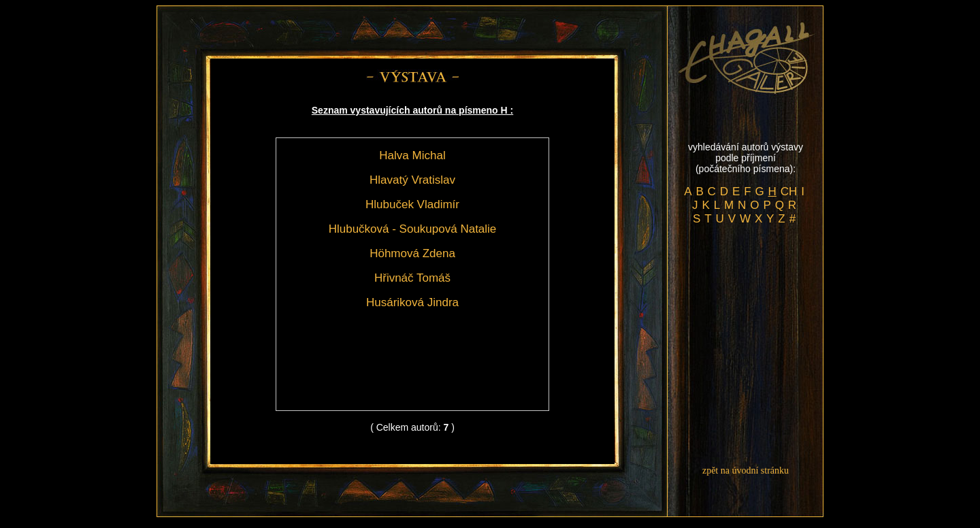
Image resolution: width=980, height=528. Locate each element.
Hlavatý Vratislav (412, 180)
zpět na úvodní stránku (746, 471)
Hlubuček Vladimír (412, 204)
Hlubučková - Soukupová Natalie (413, 229)
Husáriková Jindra (412, 302)
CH (789, 192)
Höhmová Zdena (412, 253)
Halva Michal (412, 155)
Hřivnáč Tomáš (412, 278)
